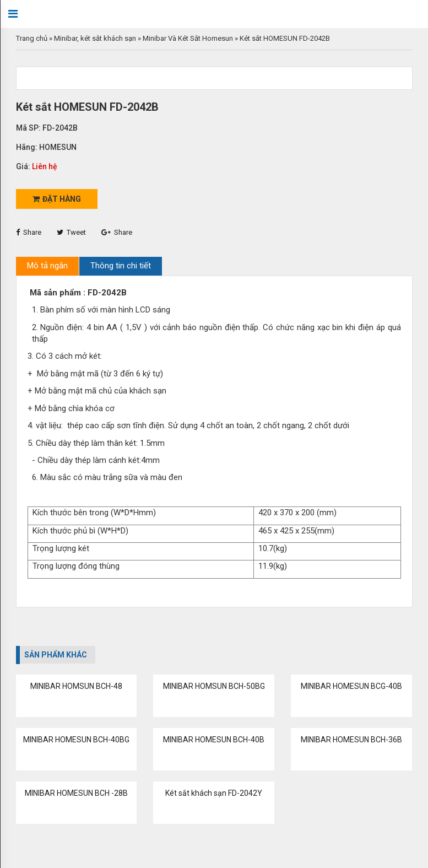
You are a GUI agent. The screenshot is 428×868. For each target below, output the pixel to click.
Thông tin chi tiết (121, 266)
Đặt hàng (57, 199)
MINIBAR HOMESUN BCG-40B (351, 686)
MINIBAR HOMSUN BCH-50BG (214, 686)
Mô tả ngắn (47, 266)
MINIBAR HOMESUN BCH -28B (76, 793)
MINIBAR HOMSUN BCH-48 (76, 686)
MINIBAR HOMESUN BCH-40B (214, 740)
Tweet (71, 232)
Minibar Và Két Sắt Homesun (188, 38)
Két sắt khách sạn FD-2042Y (214, 793)
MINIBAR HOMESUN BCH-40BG (76, 740)
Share (29, 232)
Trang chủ (32, 38)
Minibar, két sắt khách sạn (95, 38)
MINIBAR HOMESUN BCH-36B (351, 740)
